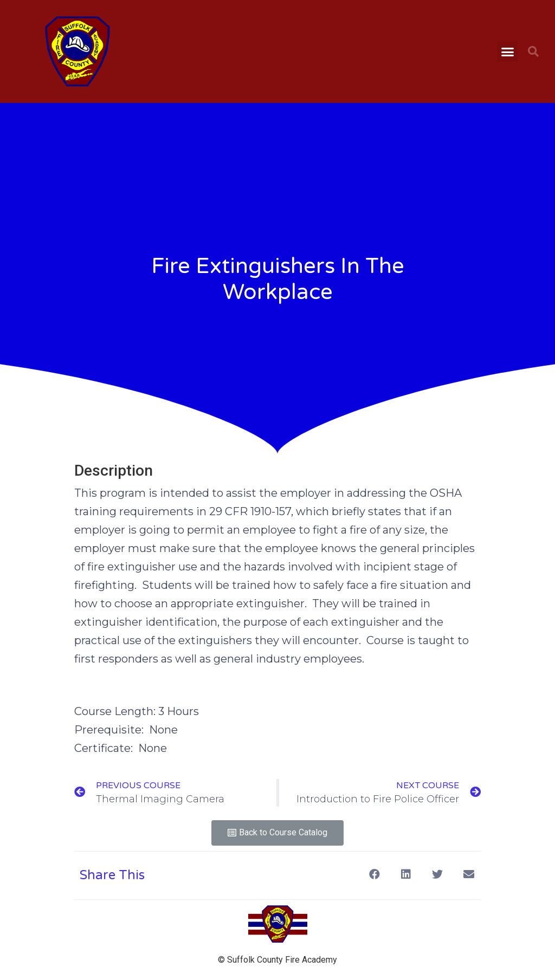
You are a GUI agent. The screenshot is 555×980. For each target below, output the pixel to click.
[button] (507, 51)
